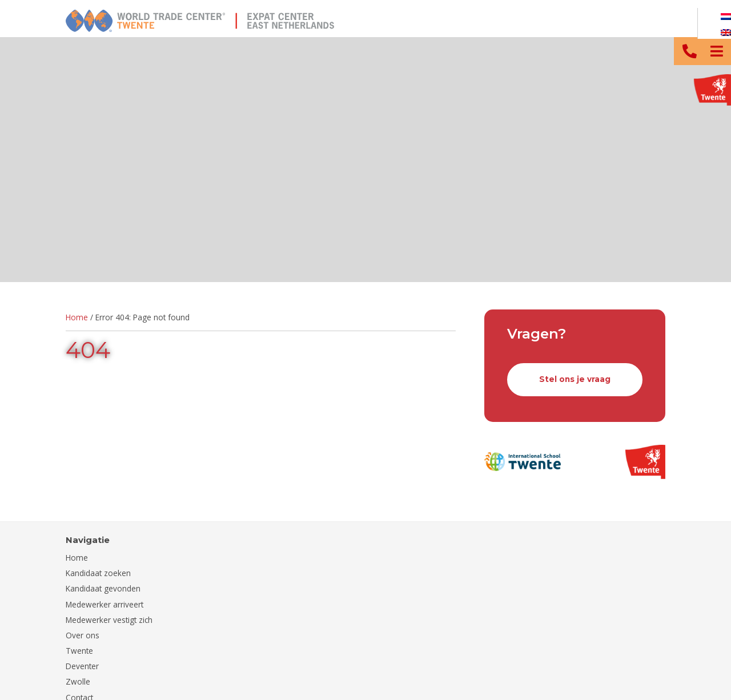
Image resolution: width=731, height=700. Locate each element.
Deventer (82, 666)
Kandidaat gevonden (103, 588)
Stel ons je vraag (575, 379)
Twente (79, 651)
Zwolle (78, 681)
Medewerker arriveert (105, 604)
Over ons (83, 635)
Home (77, 317)
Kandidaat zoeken (98, 573)
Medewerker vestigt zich (109, 620)
